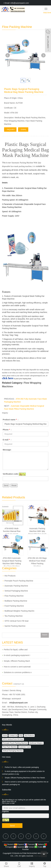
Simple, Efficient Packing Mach (17, 661)
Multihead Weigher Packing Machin (19, 611)
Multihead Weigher (36, 743)
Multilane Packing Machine (16, 601)
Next (43, 55)
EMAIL (23, 130)
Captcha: (6, 812)
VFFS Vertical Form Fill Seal (16, 621)
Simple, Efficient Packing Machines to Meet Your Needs (25, 778)
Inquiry (32, 864)
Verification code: (11, 474)
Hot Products (10, 576)
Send (6, 485)
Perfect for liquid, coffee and (16, 650)
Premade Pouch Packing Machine (19, 581)
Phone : (7, 430)
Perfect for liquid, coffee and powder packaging (22, 767)
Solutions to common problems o (18, 672)
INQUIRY (10, 130)
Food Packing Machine (14, 606)
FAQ (21, 736)
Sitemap (37, 856)
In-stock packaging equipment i (17, 655)
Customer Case (25, 747)
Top (45, 864)
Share (6, 864)
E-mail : (7, 440)
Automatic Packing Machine (16, 586)
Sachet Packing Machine (15, 626)
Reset (14, 485)
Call (19, 864)
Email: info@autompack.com (16, 3)
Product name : (11, 420)
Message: (7, 450)
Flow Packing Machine (14, 596)
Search (45, 635)
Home (5, 736)
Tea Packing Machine (14, 616)
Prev (8, 55)
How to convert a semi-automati (17, 667)
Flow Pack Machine (10, 747)
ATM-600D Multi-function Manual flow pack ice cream (12, 531)
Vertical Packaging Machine (16, 591)
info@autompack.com (18, 703)
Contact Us (13, 736)
